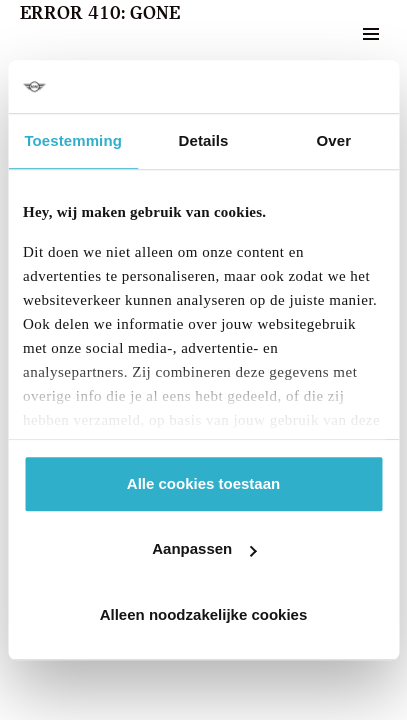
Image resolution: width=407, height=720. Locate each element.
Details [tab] (204, 140)
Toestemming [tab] (73, 140)
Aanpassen (204, 548)
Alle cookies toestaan (203, 483)
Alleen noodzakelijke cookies (204, 614)
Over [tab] (334, 140)
